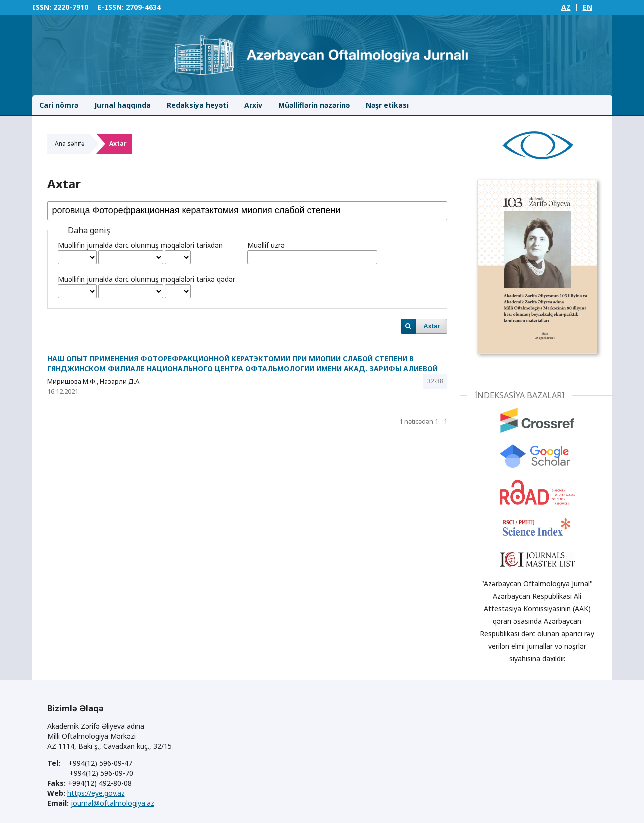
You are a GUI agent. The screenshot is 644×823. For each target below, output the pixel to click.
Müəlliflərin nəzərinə (314, 105)
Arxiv (253, 105)
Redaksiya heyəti (198, 105)
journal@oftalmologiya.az (113, 803)
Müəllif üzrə (266, 245)
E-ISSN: (111, 7)
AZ (566, 7)
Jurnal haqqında (123, 105)
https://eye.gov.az (96, 793)
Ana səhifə (70, 144)
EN (587, 7)
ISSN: (42, 7)
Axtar (431, 326)
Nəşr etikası (387, 105)
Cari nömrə (59, 105)
